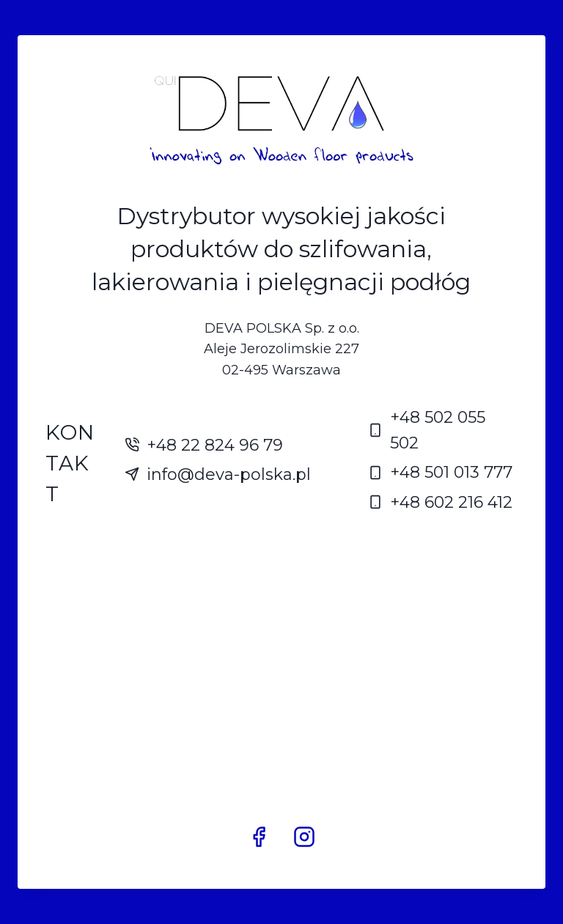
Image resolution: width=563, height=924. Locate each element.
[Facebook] (259, 837)
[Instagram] (304, 837)
